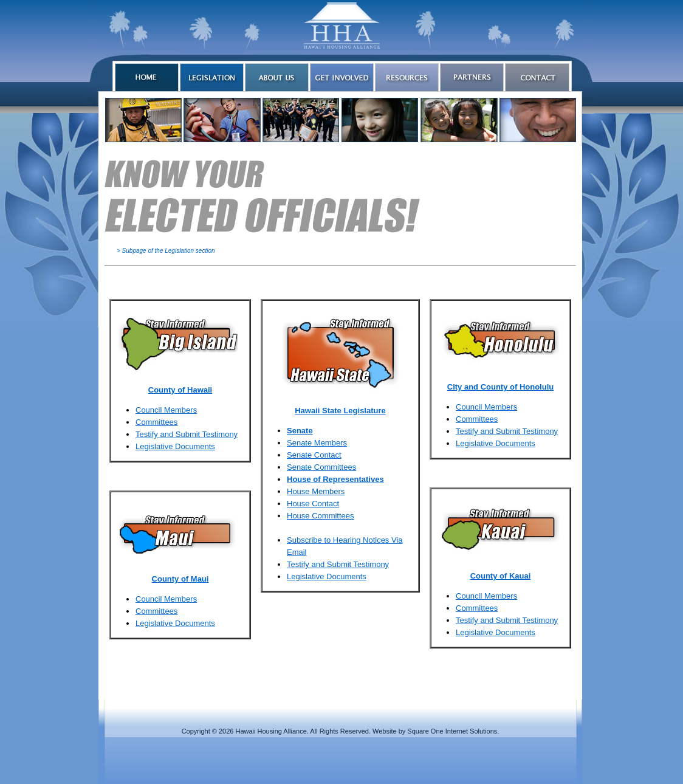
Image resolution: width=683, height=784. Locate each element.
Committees (156, 422)
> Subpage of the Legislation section (166, 251)
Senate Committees (321, 467)
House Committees (321, 516)
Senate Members (317, 443)
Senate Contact (314, 455)
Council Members (166, 410)
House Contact (313, 504)
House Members (316, 491)
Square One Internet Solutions (452, 731)
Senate (300, 431)
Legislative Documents (175, 446)
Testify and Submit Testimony (187, 434)
